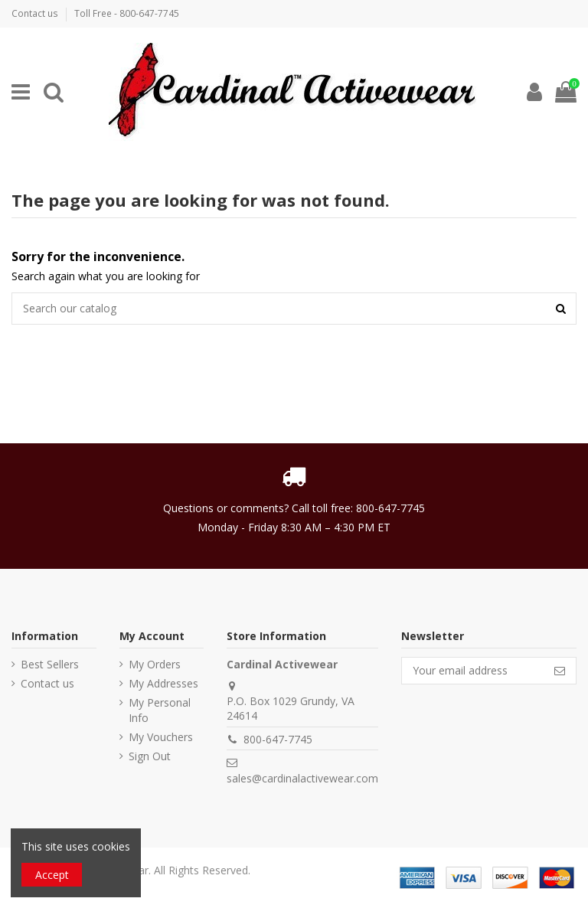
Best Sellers (50, 664)
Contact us (36, 13)
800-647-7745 (278, 739)
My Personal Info (160, 710)
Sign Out (150, 756)
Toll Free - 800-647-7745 (127, 13)
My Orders (155, 664)
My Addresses (163, 683)
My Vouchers (161, 737)
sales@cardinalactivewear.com (302, 778)
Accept (52, 875)
